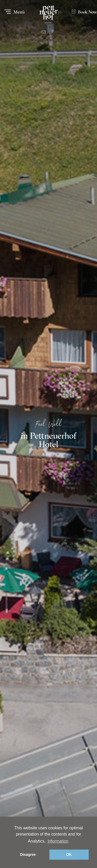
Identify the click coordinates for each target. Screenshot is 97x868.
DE (60, 12)
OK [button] (69, 855)
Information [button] (58, 841)
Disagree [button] (28, 855)
